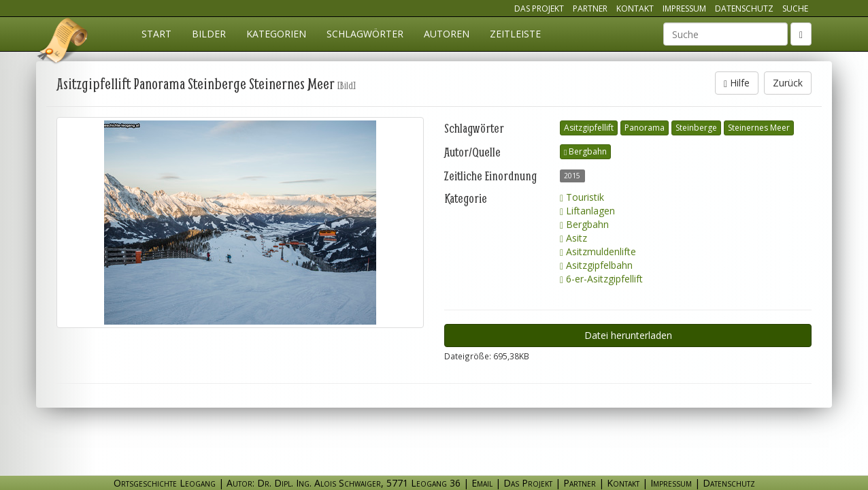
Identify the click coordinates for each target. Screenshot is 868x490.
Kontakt (635, 9)
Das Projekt (539, 9)
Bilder (209, 34)
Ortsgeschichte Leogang (63, 43)
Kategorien (276, 34)
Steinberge (696, 128)
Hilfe (737, 83)
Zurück (788, 83)
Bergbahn (585, 151)
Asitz (573, 238)
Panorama (645, 128)
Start (156, 34)
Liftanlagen (587, 211)
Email (482, 483)
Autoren (447, 34)
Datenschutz (744, 9)
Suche (795, 9)
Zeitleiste (515, 34)
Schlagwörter (365, 34)
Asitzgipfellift (589, 128)
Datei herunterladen (628, 335)
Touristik (582, 197)
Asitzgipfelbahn (596, 265)
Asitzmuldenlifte (598, 251)
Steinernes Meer (759, 128)
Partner (590, 9)
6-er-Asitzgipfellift (601, 279)
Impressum (684, 9)
